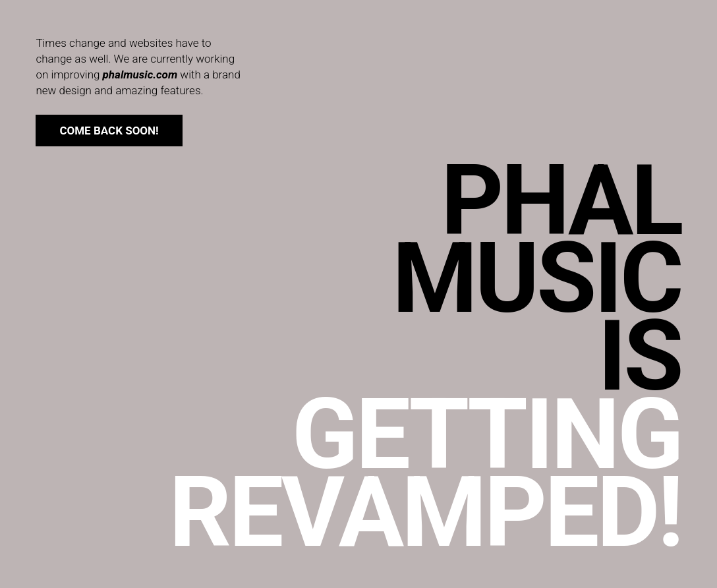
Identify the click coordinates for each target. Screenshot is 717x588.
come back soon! (109, 131)
